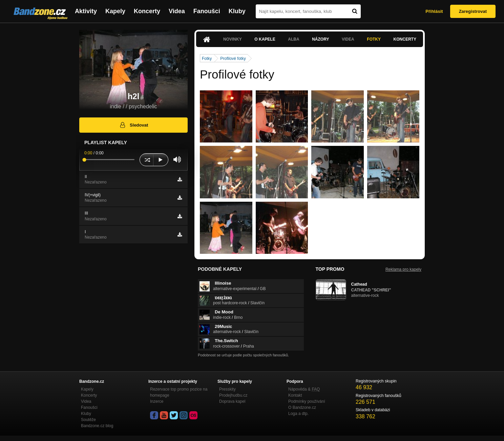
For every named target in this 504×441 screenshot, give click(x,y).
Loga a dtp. (298, 414)
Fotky (374, 39)
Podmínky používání (307, 401)
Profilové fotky (233, 59)
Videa (177, 11)
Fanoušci (207, 11)
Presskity (227, 389)
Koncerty (147, 11)
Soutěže (88, 420)
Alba (293, 39)
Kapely (115, 11)
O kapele (265, 39)
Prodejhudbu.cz (233, 395)
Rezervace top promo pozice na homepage (179, 392)
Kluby (237, 11)
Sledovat (134, 125)
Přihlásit (434, 11)
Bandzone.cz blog (97, 426)
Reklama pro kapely (403, 269)
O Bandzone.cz (302, 407)
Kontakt (295, 395)
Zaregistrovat (473, 11)
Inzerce (157, 401)
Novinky (233, 39)
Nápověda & (304, 389)
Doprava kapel (232, 401)
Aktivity (86, 11)
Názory (320, 39)
